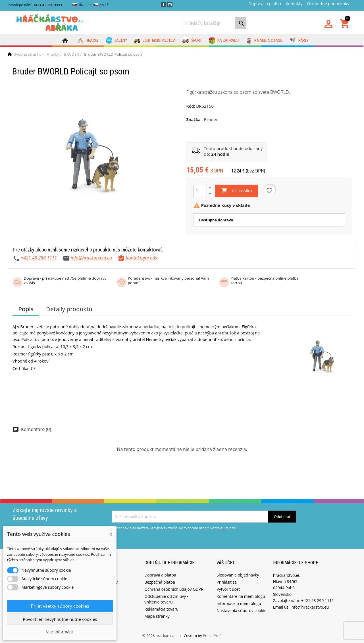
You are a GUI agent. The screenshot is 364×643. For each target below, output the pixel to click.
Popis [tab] (26, 309)
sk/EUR (82, 5)
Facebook (164, 5)
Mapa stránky (157, 616)
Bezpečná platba (160, 582)
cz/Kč (101, 5)
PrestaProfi (212, 636)
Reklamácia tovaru (161, 609)
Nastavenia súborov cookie (241, 610)
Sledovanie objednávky (238, 575)
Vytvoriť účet (228, 589)
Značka (194, 119)
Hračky (88, 41)
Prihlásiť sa (227, 582)
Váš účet (226, 563)
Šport (192, 41)
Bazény (116, 41)
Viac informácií (60, 632)
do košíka (237, 191)
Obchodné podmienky (328, 4)
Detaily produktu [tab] (69, 309)
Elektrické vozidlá (155, 41)
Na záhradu (223, 41)
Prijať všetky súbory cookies (60, 606)
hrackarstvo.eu (169, 636)
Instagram (170, 5)
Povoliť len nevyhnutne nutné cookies (60, 619)
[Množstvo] (200, 191)
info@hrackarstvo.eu (91, 258)
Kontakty (294, 4)
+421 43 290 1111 (39, 258)
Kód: (191, 106)
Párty (299, 41)
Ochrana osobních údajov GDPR (174, 589)
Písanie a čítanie (264, 41)
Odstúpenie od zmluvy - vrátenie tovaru (166, 599)
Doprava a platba (265, 4)
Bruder (211, 119)
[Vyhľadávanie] (203, 23)
